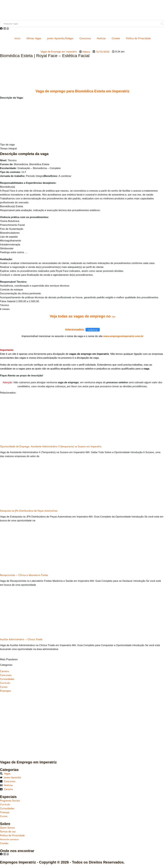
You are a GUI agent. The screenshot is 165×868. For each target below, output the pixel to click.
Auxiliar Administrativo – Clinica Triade (21, 639)
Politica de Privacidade (138, 38)
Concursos (85, 38)
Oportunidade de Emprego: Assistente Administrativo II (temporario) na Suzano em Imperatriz (51, 446)
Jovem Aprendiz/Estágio (60, 38)
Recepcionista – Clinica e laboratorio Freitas (24, 575)
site (113, 317)
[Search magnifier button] (162, 24)
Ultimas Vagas (34, 38)
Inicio (17, 38)
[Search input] (81, 24)
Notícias (101, 38)
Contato (116, 38)
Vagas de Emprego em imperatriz (59, 52)
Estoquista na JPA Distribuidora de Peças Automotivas (29, 511)
